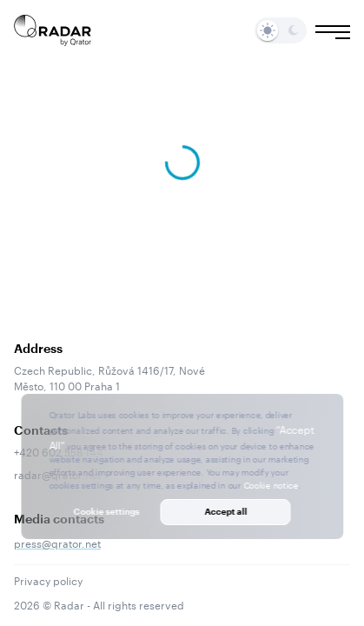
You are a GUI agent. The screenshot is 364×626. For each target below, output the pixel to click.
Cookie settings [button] (107, 511)
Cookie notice (271, 484)
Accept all (225, 511)
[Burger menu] (333, 32)
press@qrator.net (57, 542)
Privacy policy (48, 579)
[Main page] (53, 30)
